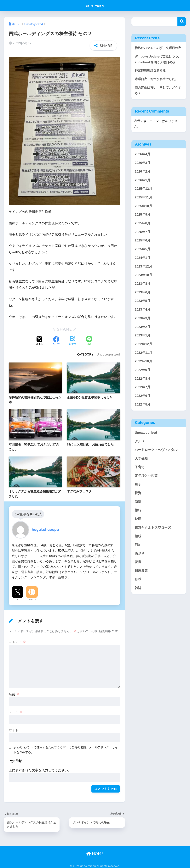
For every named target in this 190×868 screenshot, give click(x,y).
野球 (138, 592)
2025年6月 (143, 254)
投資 (138, 506)
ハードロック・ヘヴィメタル (156, 463)
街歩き (140, 567)
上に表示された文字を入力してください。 (40, 768)
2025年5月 (143, 262)
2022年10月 (143, 374)
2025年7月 (143, 245)
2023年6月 (143, 305)
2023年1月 (143, 348)
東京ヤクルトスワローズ (153, 541)
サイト (14, 728)
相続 (138, 549)
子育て (140, 480)
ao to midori (95, 5)
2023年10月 (143, 288)
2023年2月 (143, 340)
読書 (138, 575)
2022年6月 (143, 409)
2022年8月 (143, 392)
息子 (138, 498)
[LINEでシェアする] (89, 339)
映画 (138, 532)
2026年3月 (143, 176)
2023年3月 (143, 331)
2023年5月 (143, 314)
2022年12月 (143, 357)
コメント (17, 640)
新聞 (138, 515)
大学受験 (141, 472)
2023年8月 (143, 297)
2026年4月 (143, 167)
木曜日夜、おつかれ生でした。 (158, 92)
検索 (182, 22)
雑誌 (138, 601)
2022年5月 (143, 418)
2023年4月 (143, 323)
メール (16, 710)
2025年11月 (143, 210)
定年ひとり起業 (146, 489)
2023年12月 (143, 280)
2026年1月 (143, 193)
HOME (95, 852)
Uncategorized (108, 352)
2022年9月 (143, 383)
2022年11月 (143, 366)
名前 (14, 692)
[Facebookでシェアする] (56, 339)
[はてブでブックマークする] (73, 339)
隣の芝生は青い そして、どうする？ (158, 103)
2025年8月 (143, 236)
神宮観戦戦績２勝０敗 (151, 83)
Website (32, 597)
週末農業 (141, 584)
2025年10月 (143, 219)
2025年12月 (143, 202)
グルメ (140, 454)
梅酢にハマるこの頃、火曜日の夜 (158, 51)
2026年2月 (143, 185)
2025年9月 (143, 228)
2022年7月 (143, 400)
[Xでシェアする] (40, 339)
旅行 (138, 523)
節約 (138, 558)
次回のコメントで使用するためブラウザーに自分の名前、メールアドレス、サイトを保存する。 (66, 748)
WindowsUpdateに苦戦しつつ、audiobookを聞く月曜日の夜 (158, 68)
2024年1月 (143, 271)
